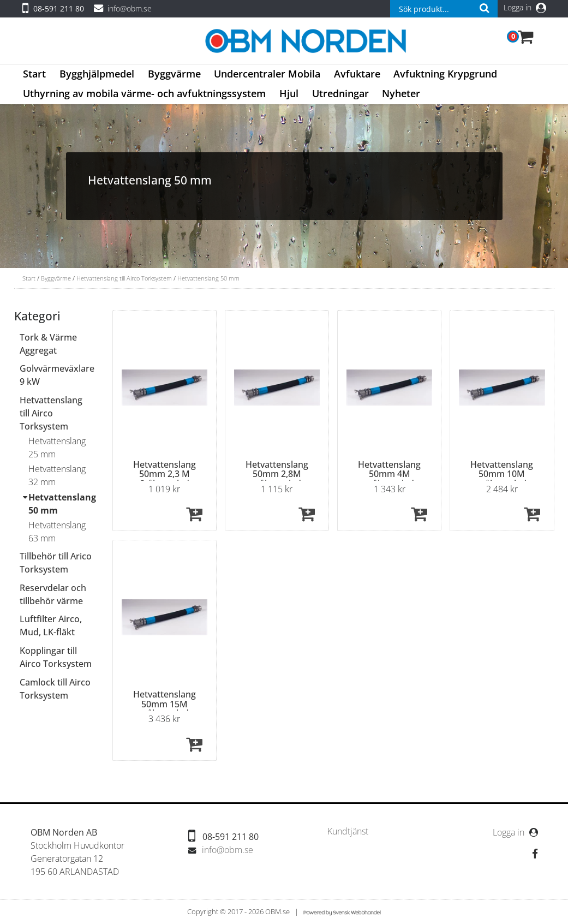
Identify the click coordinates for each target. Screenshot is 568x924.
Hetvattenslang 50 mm (208, 278)
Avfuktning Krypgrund (445, 74)
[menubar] (284, 85)
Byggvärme (174, 74)
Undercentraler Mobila (267, 74)
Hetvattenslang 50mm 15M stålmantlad (165, 704)
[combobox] (444, 9)
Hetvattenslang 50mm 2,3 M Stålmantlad (165, 474)
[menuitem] (35, 75)
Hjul (289, 93)
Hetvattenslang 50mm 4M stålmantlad (389, 474)
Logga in (525, 7)
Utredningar (340, 93)
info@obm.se (130, 8)
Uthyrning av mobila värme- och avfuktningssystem (144, 93)
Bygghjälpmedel (97, 74)
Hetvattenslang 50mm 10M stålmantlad (502, 474)
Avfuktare (357, 74)
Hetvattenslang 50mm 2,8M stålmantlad (277, 474)
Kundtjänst (348, 831)
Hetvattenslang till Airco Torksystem (124, 278)
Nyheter (401, 93)
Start (34, 74)
